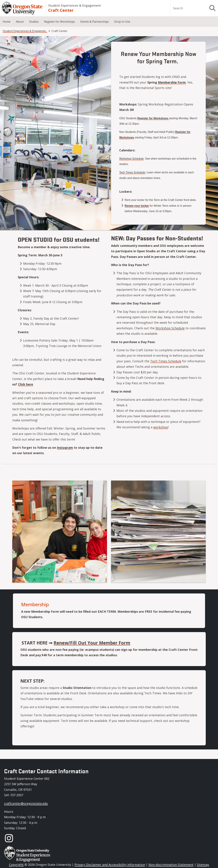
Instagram (65, 448)
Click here (26, 384)
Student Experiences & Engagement (75, 5)
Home (7, 22)
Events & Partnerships (95, 22)
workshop (161, 427)
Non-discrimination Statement (171, 865)
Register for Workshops (60, 22)
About (20, 22)
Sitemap (203, 865)
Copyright (16, 865)
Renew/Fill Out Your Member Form (92, 643)
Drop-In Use (122, 22)
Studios (34, 22)
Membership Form (172, 82)
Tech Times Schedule (166, 361)
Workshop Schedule (170, 328)
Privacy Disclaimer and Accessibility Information (110, 865)
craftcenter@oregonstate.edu (26, 803)
